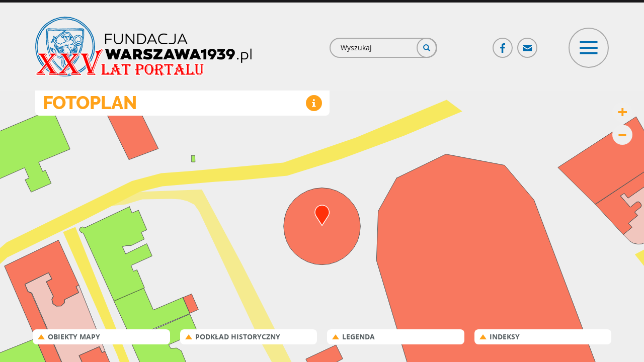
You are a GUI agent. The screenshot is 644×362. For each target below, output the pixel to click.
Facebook (503, 43)
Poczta (528, 43)
